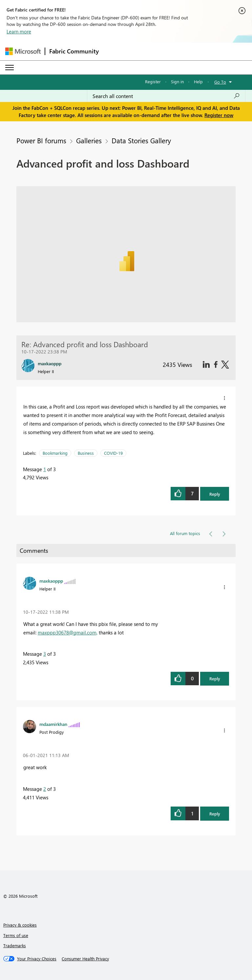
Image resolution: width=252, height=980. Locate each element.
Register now (219, 115)
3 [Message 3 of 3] (45, 654)
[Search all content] (166, 96)
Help (198, 81)
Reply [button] (215, 494)
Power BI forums (41, 140)
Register (153, 81)
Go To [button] (220, 82)
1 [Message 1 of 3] (45, 469)
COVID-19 (113, 453)
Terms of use (16, 935)
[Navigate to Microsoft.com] (23, 51)
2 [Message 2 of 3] (45, 789)
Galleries (89, 140)
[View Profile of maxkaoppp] (51, 581)
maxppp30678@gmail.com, (68, 632)
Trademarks (15, 945)
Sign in (177, 81)
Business (86, 453)
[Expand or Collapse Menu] (10, 68)
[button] (224, 398)
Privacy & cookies (20, 925)
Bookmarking (55, 453)
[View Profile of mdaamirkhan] (53, 724)
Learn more (19, 31)
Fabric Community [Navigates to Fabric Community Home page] (74, 51)
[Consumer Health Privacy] (85, 959)
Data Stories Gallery (141, 140)
